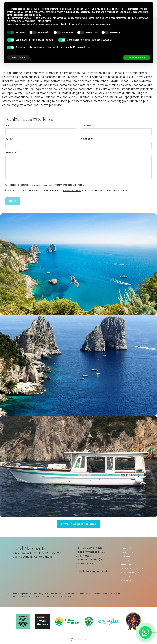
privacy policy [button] (100, 9)
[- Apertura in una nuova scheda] (145, 632)
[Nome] (41, 132)
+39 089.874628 (92, 548)
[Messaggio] (78, 167)
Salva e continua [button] (137, 57)
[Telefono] (116, 145)
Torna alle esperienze (80, 525)
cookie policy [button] (35, 15)
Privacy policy (128, 549)
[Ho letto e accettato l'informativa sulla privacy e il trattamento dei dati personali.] (6, 185)
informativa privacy (72, 191)
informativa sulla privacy (41, 185)
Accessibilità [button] (80, 640)
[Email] (41, 145)
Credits (125, 561)
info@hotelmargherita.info (92, 572)
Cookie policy (128, 553)
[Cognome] (116, 132)
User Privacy (127, 557)
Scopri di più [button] (18, 57)
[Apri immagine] (78, 264)
